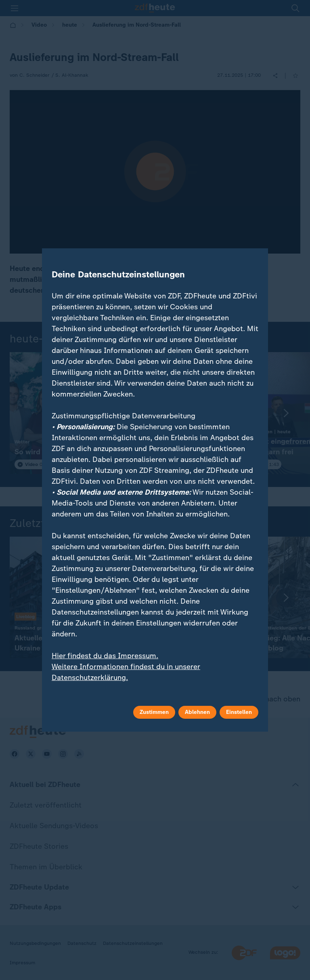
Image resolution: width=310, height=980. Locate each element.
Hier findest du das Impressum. (105, 656)
